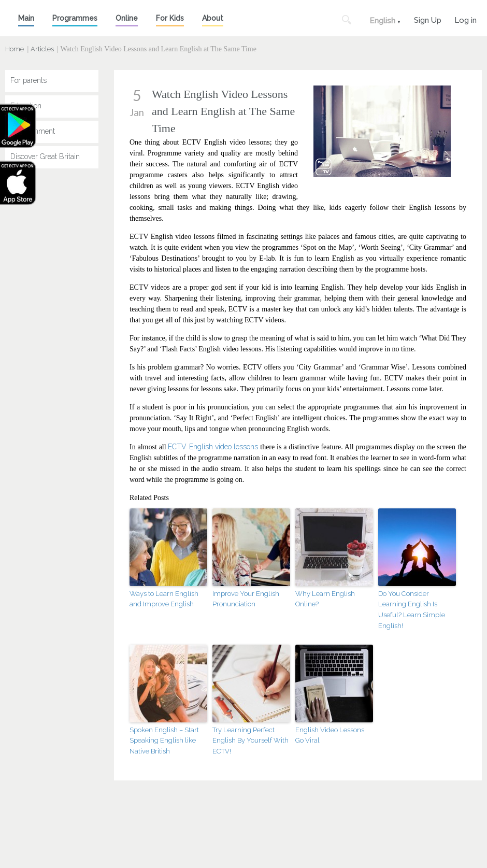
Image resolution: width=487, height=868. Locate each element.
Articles (42, 49)
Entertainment (33, 131)
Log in (465, 19)
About (213, 18)
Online (127, 18)
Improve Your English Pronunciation (246, 599)
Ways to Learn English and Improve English (164, 599)
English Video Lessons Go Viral (330, 735)
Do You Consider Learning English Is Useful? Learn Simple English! (412, 610)
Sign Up (428, 19)
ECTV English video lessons (213, 447)
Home (15, 49)
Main (26, 18)
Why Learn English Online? (325, 599)
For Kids (170, 18)
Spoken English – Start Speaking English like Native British (164, 741)
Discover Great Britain (45, 156)
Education (26, 106)
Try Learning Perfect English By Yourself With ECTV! (250, 741)
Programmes (75, 18)
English (382, 21)
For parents (28, 80)
